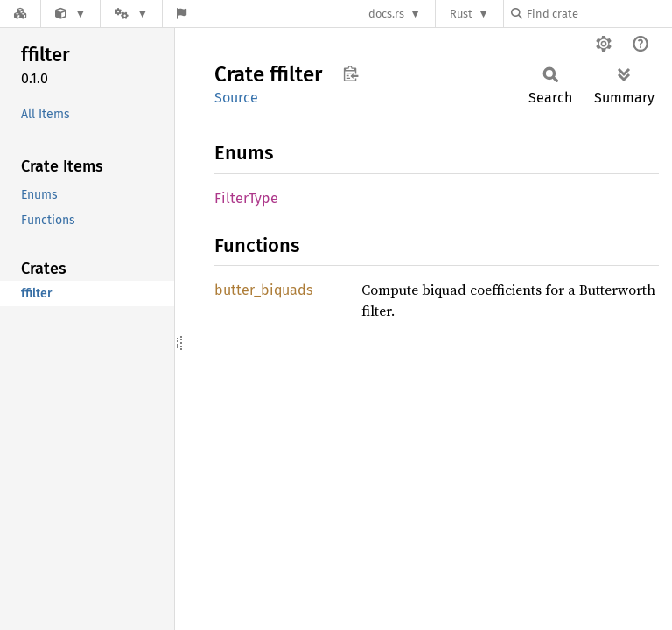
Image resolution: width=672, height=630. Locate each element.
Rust (461, 14)
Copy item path (350, 73)
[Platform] (131, 14)
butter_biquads (263, 290)
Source (236, 98)
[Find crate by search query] (598, 14)
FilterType (246, 198)
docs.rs (386, 14)
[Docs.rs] (20, 14)
